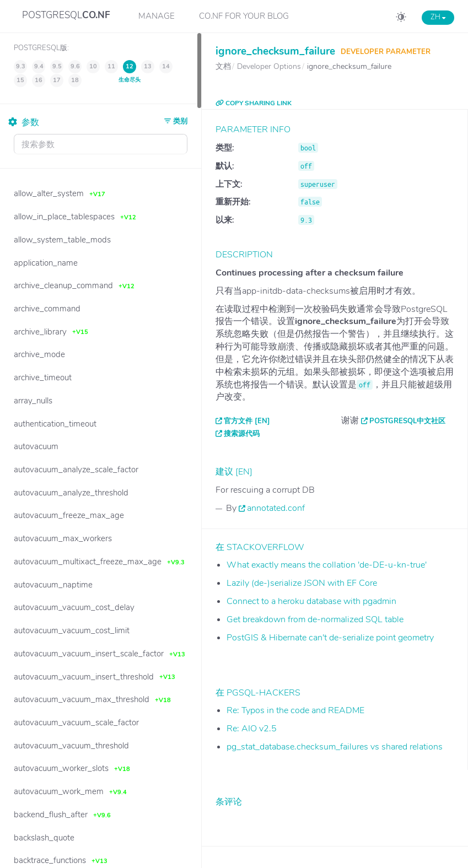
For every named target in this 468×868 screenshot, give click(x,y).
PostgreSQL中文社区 (407, 421)
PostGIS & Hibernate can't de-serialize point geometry (330, 638)
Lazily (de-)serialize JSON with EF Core (302, 583)
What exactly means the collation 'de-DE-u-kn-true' (327, 565)
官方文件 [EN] (247, 421)
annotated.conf (276, 508)
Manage (157, 16)
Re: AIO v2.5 (252, 729)
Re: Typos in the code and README (295, 710)
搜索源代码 (242, 434)
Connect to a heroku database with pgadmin (311, 601)
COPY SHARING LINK (254, 103)
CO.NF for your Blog (244, 16)
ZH (438, 17)
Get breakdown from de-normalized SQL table (315, 619)
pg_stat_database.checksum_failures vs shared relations (335, 747)
